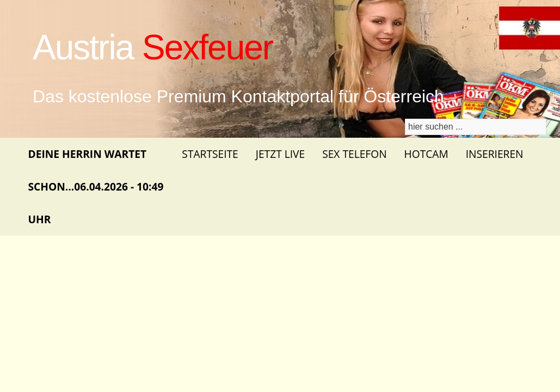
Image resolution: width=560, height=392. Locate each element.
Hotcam (426, 154)
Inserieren (495, 154)
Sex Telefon (354, 154)
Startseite (210, 154)
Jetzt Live (280, 154)
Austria (153, 47)
